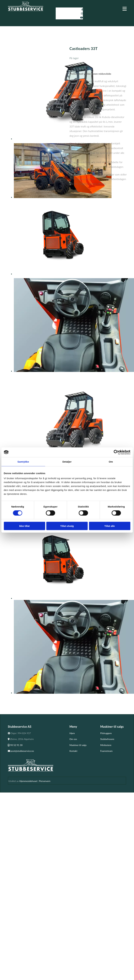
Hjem (72, 733)
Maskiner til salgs (78, 745)
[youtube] (82, 17)
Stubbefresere (107, 739)
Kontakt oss (82, 67)
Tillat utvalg (67, 526)
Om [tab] (111, 462)
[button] (108, 9)
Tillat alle (110, 526)
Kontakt (74, 751)
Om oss (73, 739)
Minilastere (106, 745)
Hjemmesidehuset (28, 781)
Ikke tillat (24, 526)
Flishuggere (106, 733)
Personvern (45, 781)
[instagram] (82, 13)
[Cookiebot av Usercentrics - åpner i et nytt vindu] (116, 452)
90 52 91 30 (15, 745)
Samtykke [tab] (23, 462)
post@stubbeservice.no (21, 751)
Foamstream (106, 751)
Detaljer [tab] (67, 462)
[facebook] (82, 10)
